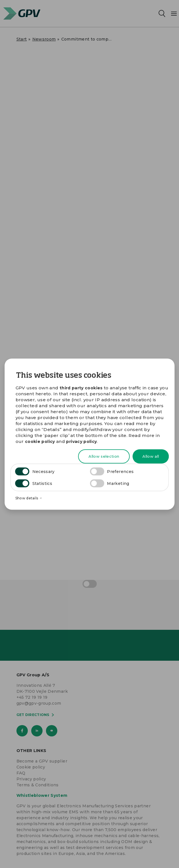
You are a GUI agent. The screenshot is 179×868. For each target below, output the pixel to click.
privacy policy (81, 442)
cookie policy (40, 442)
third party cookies (81, 388)
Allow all (151, 456)
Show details (29, 498)
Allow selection (104, 456)
